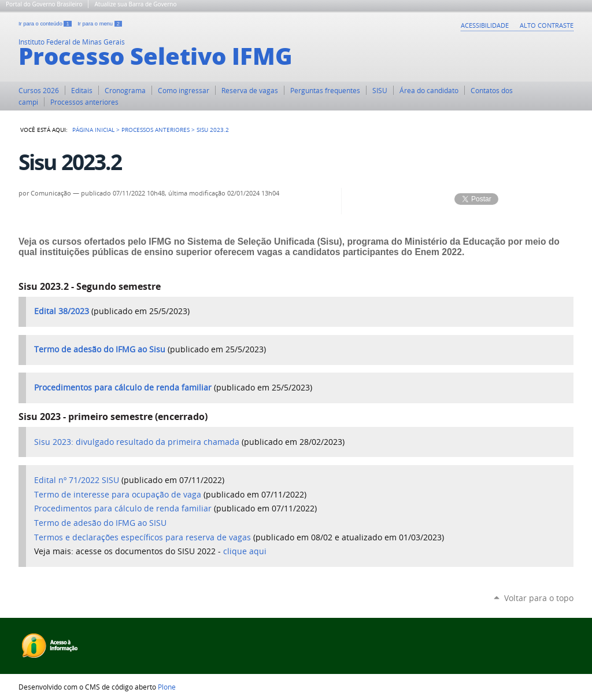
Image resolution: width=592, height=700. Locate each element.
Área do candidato (429, 90)
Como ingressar (184, 90)
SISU (380, 90)
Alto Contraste (547, 25)
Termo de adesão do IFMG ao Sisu (100, 349)
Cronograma (125, 90)
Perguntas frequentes (325, 90)
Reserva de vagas (250, 90)
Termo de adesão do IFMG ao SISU (100, 523)
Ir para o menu (100, 24)
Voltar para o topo (539, 598)
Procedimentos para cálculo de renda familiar (123, 388)
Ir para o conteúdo (46, 24)
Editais (82, 90)
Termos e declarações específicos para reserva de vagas (143, 537)
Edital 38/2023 (62, 311)
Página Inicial (93, 130)
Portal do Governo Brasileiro (44, 4)
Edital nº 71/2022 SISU (77, 480)
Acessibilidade (485, 25)
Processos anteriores (84, 102)
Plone (167, 687)
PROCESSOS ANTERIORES (156, 130)
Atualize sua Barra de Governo (135, 4)
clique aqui (245, 551)
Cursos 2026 (39, 90)
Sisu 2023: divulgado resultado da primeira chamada (137, 442)
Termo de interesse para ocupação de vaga (118, 495)
